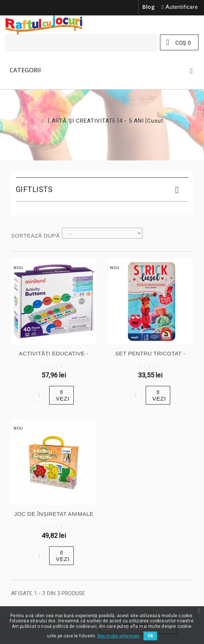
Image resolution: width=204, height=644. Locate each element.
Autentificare (182, 7)
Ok (150, 636)
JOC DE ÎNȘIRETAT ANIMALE (54, 514)
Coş (182, 43)
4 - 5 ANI (132, 121)
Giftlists (34, 189)
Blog (149, 7)
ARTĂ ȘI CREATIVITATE (84, 121)
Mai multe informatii (119, 636)
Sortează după (35, 236)
